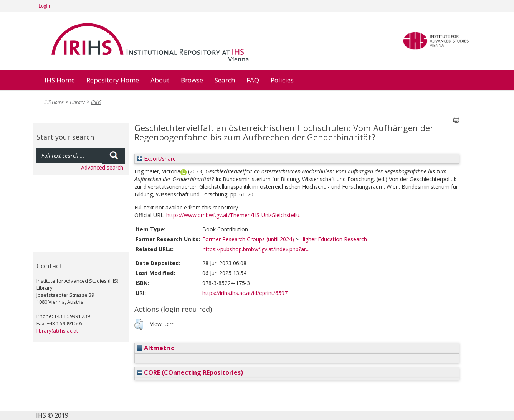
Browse (192, 80)
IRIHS (96, 102)
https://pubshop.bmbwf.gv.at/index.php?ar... (256, 249)
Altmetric (156, 348)
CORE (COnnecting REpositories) (190, 372)
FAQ (253, 80)
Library (77, 102)
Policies (282, 80)
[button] (139, 324)
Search (225, 80)
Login (44, 6)
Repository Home (113, 80)
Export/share (156, 159)
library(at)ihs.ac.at (57, 331)
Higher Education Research (334, 239)
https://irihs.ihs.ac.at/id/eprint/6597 (245, 293)
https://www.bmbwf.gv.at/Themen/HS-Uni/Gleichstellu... (235, 215)
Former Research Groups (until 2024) (248, 239)
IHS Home (60, 80)
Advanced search (102, 167)
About (160, 80)
